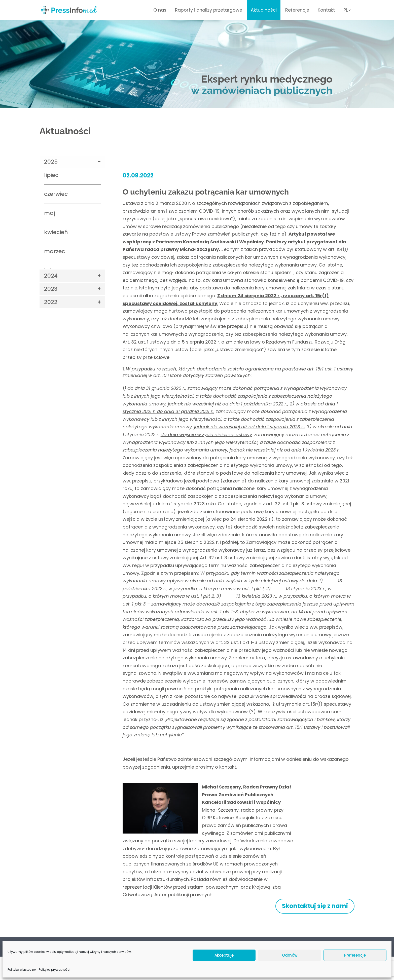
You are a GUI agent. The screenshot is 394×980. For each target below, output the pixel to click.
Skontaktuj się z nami (315, 906)
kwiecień (56, 232)
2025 (51, 162)
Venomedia (346, 967)
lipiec (51, 175)
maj (50, 213)
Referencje (297, 11)
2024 (51, 276)
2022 (51, 302)
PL (346, 11)
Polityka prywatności (58, 946)
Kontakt (326, 11)
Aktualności (264, 11)
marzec (55, 251)
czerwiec (56, 194)
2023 (51, 289)
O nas (160, 11)
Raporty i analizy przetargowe (209, 11)
